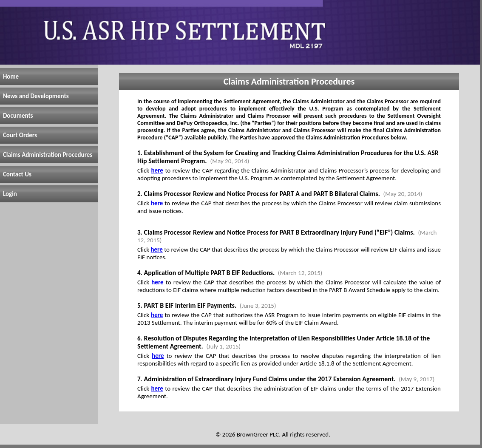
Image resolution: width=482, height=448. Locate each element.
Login (10, 194)
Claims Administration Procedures (48, 155)
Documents (18, 116)
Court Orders (20, 135)
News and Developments (36, 96)
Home (11, 77)
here (157, 170)
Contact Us (17, 174)
